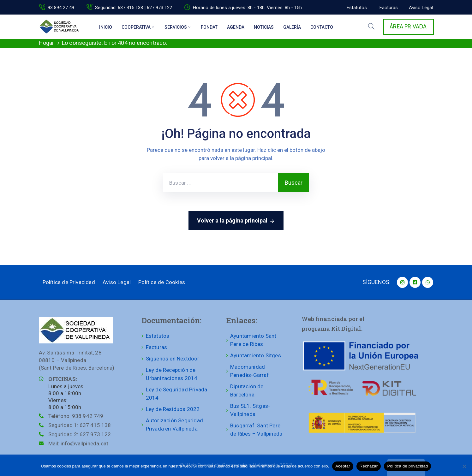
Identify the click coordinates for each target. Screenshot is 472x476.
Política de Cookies (162, 282)
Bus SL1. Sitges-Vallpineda (250, 410)
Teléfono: (76, 416)
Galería (292, 27)
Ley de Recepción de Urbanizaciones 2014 (172, 374)
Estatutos (158, 336)
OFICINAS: (63, 379)
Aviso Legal (117, 282)
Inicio (106, 27)
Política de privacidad (407, 466)
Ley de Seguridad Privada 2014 (177, 394)
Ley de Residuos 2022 (173, 409)
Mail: (78, 443)
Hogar (47, 43)
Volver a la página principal (236, 221)
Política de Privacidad (69, 282)
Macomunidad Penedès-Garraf (250, 371)
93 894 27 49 (61, 8)
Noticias (264, 27)
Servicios (178, 27)
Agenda (236, 27)
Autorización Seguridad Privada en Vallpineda (174, 425)
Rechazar (369, 466)
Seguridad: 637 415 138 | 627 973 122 (134, 8)
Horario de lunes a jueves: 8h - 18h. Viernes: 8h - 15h (247, 8)
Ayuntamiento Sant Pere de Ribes (253, 340)
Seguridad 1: (80, 425)
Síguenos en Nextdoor (173, 359)
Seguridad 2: (80, 434)
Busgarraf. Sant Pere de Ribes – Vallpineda (256, 430)
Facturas (157, 347)
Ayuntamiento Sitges (256, 355)
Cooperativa (138, 27)
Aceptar (343, 466)
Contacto (322, 27)
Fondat (209, 27)
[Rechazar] (464, 466)
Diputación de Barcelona (247, 390)
